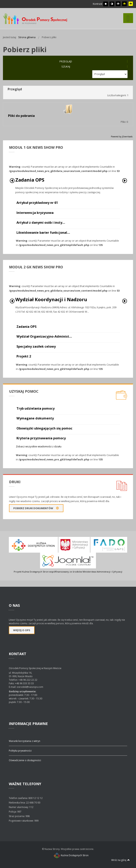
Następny (125, 181)
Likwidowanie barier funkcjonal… (43, 233)
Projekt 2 (24, 356)
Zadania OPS (30, 180)
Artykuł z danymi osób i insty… (41, 223)
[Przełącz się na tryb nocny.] (112, 4)
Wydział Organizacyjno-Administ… (44, 336)
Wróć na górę (120, 860)
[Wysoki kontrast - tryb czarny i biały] (118, 4)
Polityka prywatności (20, 751)
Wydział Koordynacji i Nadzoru (51, 299)
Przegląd (66, 61)
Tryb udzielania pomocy (36, 408)
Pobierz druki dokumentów (36, 508)
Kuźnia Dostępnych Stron (71, 855)
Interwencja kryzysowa (35, 213)
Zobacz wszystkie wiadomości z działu (39, 446)
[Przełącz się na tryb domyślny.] (106, 4)
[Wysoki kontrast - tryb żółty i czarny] (131, 4)
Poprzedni (12, 181)
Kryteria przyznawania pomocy (41, 438)
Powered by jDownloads (122, 137)
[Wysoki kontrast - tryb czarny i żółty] (124, 4)
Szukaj (66, 66)
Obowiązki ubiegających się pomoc (44, 428)
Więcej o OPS (22, 630)
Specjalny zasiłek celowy (36, 346)
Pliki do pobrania (21, 116)
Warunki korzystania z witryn (25, 741)
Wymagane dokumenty (35, 418)
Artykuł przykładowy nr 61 (37, 203)
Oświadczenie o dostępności (25, 760)
